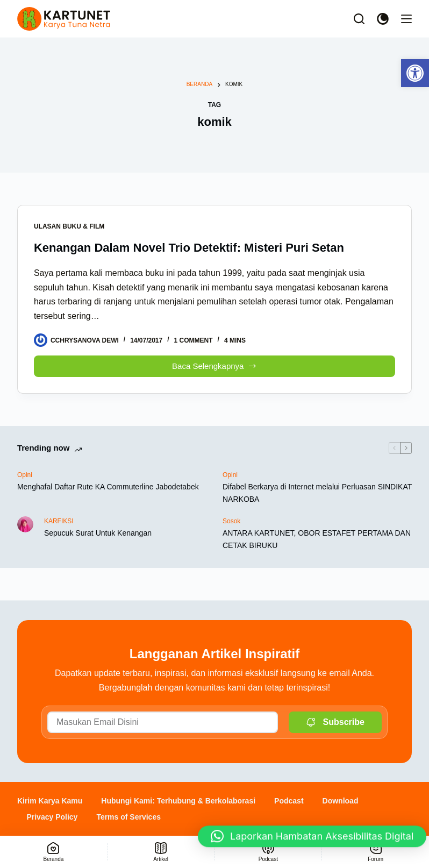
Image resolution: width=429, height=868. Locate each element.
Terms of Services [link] (128, 817)
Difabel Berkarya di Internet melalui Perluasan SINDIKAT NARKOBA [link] (317, 493)
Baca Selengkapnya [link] (215, 363)
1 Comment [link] (194, 340)
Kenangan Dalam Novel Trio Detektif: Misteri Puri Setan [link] (189, 248)
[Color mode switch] (383, 19)
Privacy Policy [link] (52, 817)
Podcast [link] (289, 801)
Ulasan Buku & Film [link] (69, 226)
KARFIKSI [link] (59, 521)
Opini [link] (25, 475)
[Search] (359, 19)
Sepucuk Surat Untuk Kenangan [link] (98, 533)
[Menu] (406, 19)
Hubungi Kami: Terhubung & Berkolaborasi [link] (178, 801)
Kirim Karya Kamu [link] (50, 801)
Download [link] (341, 801)
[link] (415, 73)
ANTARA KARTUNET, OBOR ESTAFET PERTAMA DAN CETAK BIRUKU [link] (317, 539)
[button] (312, 841)
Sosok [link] (231, 521)
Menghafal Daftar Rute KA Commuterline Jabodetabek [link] (108, 487)
